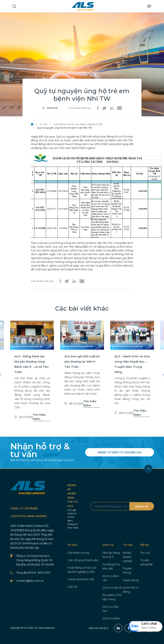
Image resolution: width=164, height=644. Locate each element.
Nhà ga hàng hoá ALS (111, 555)
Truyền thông (127, 570)
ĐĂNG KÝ (142, 506)
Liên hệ (72, 587)
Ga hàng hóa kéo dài (111, 566)
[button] (146, 626)
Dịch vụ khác (111, 618)
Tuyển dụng (131, 580)
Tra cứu (145, 553)
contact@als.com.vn (30, 581)
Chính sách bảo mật (81, 579)
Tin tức (44, 124)
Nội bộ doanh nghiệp (127, 557)
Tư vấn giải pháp (146, 562)
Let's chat (149, 624)
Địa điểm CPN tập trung (112, 597)
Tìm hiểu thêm (39, 417)
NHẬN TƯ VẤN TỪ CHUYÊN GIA (120, 452)
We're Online (149, 628)
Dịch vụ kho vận (111, 578)
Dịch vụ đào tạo (111, 609)
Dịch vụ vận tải (112, 587)
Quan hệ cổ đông (130, 590)
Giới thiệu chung (78, 553)
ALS (83, 6)
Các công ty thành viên (83, 560)
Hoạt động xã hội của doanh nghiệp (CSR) (78, 124)
